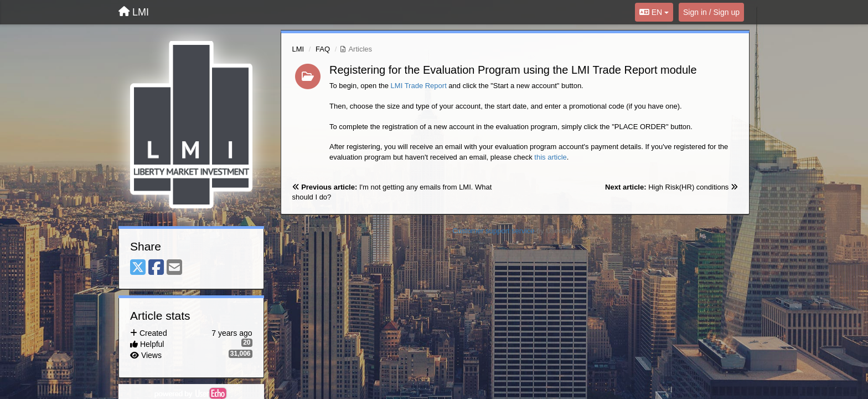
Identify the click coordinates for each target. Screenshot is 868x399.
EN (654, 12)
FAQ (323, 49)
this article (551, 157)
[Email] (174, 268)
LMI (298, 49)
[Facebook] (156, 268)
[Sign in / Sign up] (711, 12)
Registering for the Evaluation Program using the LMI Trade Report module (513, 70)
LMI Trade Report (419, 86)
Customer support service (493, 231)
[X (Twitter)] (138, 268)
